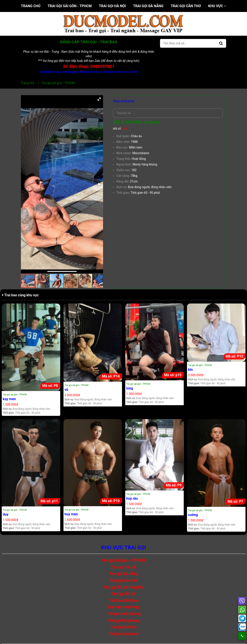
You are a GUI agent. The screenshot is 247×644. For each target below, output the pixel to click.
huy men (71, 514)
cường (193, 515)
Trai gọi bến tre (123, 627)
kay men (9, 399)
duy (6, 514)
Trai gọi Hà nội (112, 6)
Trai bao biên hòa (123, 600)
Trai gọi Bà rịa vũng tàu (123, 587)
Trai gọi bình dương (124, 614)
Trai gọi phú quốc (123, 634)
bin (190, 370)
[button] (99, 99)
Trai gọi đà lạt (123, 594)
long (130, 388)
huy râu (132, 498)
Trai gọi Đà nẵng (148, 6)
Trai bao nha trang (124, 607)
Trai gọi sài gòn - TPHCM (70, 6)
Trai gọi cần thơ (186, 6)
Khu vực (217, 6)
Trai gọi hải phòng (123, 620)
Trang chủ (31, 6)
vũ (66, 390)
